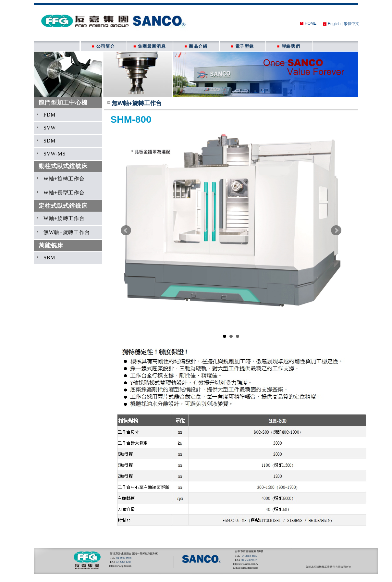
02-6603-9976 (124, 558)
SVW (50, 128)
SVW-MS (55, 154)
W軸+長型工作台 (64, 193)
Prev (126, 230)
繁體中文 (351, 24)
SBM (49, 258)
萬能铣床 (51, 245)
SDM (49, 141)
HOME (311, 23)
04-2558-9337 (249, 560)
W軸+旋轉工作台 (64, 179)
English (334, 24)
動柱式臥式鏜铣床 (63, 166)
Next (336, 230)
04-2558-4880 (249, 556)
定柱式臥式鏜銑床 (63, 206)
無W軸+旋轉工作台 (67, 232)
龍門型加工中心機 (63, 103)
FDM (49, 115)
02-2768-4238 (123, 562)
